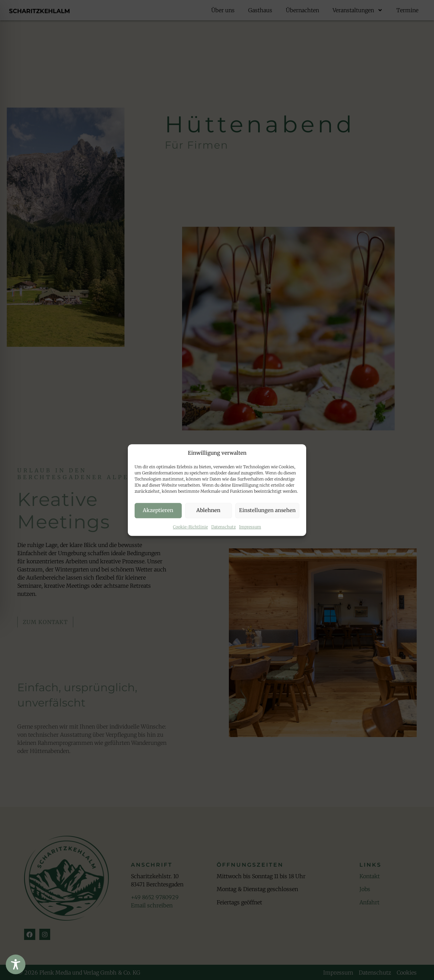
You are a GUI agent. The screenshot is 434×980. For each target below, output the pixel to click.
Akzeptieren (158, 510)
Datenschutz (223, 527)
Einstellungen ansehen (267, 510)
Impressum (250, 527)
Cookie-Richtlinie (190, 527)
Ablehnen (208, 510)
